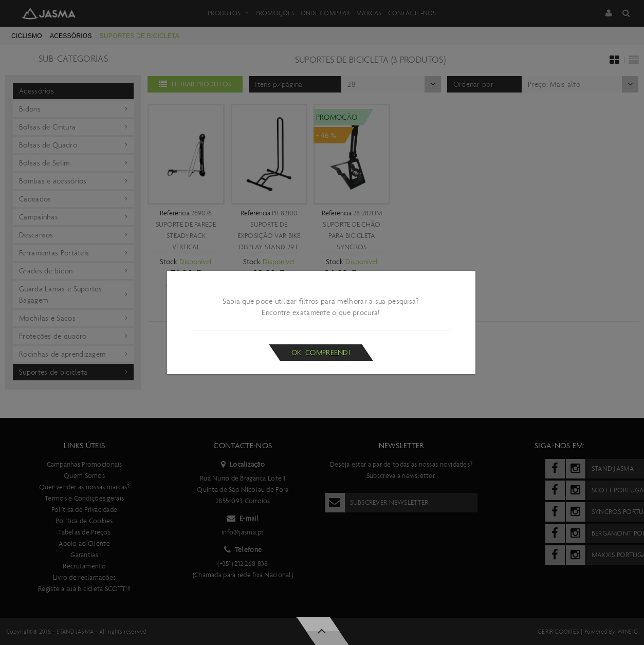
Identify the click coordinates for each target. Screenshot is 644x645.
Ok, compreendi (321, 353)
